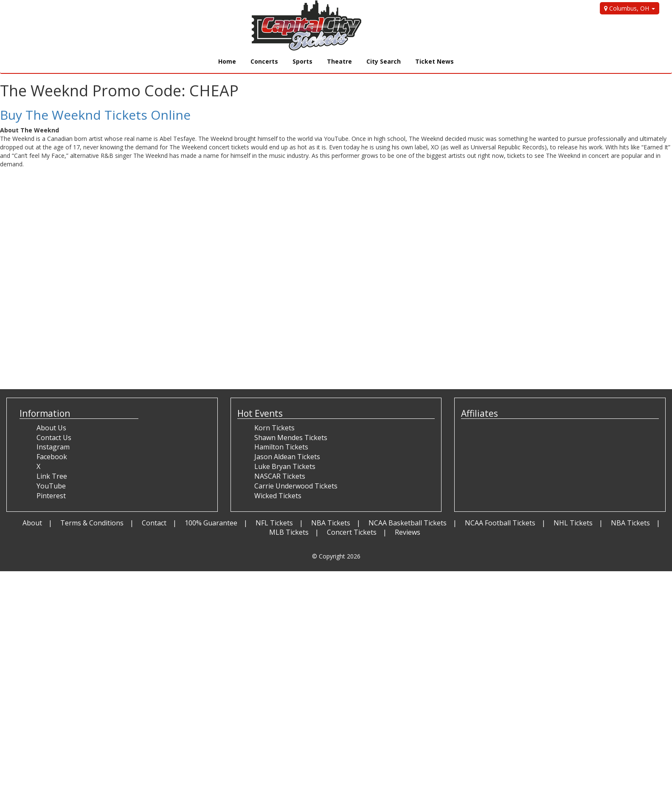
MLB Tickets (289, 532)
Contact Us (54, 438)
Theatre (339, 61)
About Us (51, 428)
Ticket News (434, 61)
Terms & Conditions (92, 523)
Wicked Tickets (278, 496)
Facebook (52, 457)
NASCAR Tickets (280, 476)
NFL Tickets (274, 523)
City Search (384, 61)
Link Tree (52, 476)
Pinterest (51, 496)
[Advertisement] (155, 359)
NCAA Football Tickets (500, 523)
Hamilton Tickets (281, 447)
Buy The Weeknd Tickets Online (95, 115)
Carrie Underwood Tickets (296, 486)
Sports (302, 61)
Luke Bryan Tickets (285, 466)
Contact (154, 523)
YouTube (51, 486)
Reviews (408, 532)
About (32, 523)
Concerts (264, 61)
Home (227, 61)
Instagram (53, 447)
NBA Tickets (331, 523)
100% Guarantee (211, 523)
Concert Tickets (352, 532)
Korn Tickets (274, 428)
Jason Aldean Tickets (287, 457)
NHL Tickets (573, 523)
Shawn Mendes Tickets (291, 438)
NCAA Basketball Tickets (408, 523)
